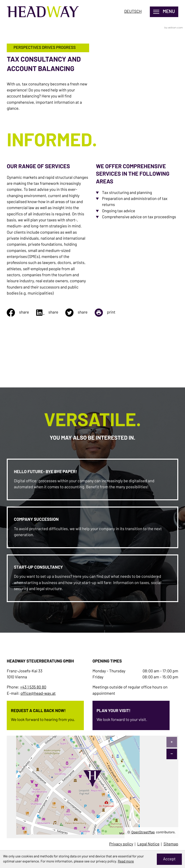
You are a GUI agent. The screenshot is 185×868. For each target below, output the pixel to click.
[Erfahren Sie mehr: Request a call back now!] (45, 714)
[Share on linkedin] (51, 313)
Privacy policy (121, 844)
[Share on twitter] (80, 313)
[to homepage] (43, 12)
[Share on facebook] (21, 313)
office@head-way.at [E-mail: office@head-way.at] (38, 694)
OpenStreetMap (143, 832)
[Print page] (109, 313)
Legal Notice (148, 844)
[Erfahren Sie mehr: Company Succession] (93, 527)
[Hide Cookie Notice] (169, 859)
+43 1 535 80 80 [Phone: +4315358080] (33, 687)
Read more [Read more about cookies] (126, 862)
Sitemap (171, 844)
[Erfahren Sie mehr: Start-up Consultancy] (93, 578)
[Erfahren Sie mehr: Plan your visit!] (131, 714)
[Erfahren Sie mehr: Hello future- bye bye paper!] (93, 479)
